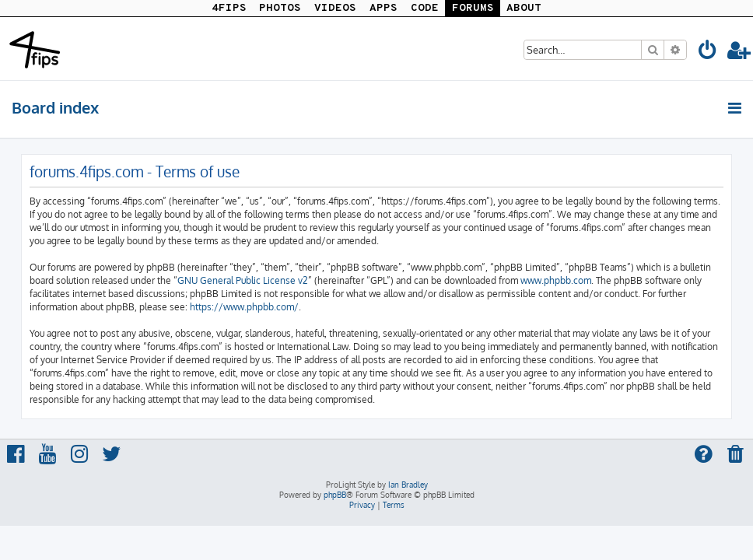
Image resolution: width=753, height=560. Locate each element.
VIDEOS (335, 8)
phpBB (335, 495)
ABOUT (524, 8)
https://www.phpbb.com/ (244, 307)
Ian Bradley (408, 485)
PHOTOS (280, 8)
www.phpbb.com (556, 280)
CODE (425, 8)
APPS (384, 8)
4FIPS (229, 8)
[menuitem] (708, 52)
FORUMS (473, 8)
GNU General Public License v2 (243, 280)
